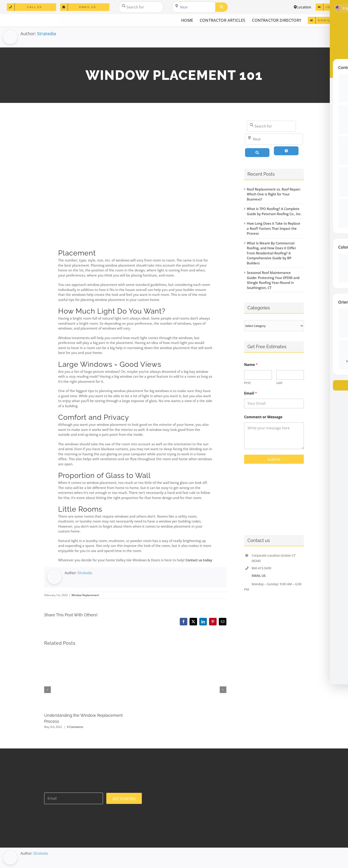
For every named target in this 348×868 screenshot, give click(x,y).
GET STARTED (124, 799)
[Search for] (141, 7)
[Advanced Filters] (286, 151)
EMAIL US (259, 576)
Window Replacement (85, 595)
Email (251, 393)
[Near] (195, 7)
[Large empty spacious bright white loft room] (135, 181)
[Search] (221, 7)
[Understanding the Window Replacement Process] (88, 653)
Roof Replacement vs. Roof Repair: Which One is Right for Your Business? (274, 194)
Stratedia (46, 34)
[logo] (29, 18)
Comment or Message (263, 417)
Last (279, 383)
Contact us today (199, 560)
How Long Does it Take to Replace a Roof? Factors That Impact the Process (274, 228)
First (247, 383)
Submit (274, 459)
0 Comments (75, 727)
